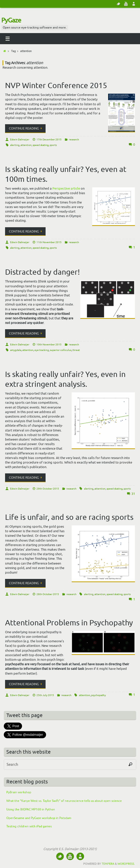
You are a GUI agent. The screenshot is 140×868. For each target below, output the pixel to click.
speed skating (41, 145)
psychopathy (98, 695)
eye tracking (42, 350)
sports (53, 145)
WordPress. (126, 864)
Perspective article (66, 188)
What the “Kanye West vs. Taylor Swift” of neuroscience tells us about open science (64, 801)
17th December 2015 (49, 139)
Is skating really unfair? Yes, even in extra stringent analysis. (65, 379)
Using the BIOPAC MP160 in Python (31, 809)
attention (26, 145)
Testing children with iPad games (29, 826)
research (74, 139)
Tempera (108, 864)
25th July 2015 (45, 695)
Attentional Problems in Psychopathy (69, 623)
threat (76, 350)
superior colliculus (61, 350)
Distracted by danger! (42, 272)
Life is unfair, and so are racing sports (69, 517)
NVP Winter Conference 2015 (56, 86)
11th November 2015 (49, 242)
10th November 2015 (49, 344)
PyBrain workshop (19, 792)
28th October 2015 (48, 594)
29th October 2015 (48, 489)
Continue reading (26, 128)
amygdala (16, 350)
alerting (15, 145)
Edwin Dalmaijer (20, 139)
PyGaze (11, 20)
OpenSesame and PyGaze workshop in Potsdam (39, 818)
